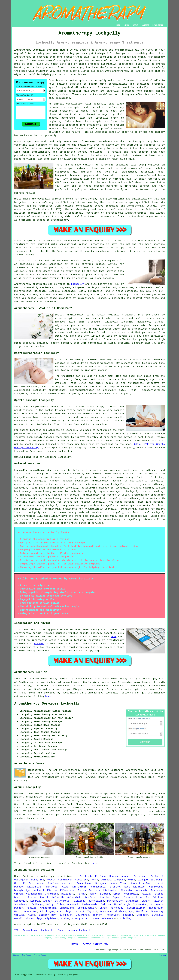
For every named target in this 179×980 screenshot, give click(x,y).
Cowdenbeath (34, 894)
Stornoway (157, 911)
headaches (144, 322)
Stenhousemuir (87, 908)
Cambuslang (67, 908)
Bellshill (157, 876)
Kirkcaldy (117, 908)
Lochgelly (78, 284)
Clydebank (52, 918)
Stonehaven (21, 904)
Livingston (110, 890)
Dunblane (53, 883)
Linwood (105, 894)
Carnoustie (98, 887)
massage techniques (98, 141)
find (24, 679)
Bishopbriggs (34, 918)
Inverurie (82, 915)
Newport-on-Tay (140, 883)
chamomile (143, 175)
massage (154, 148)
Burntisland (96, 901)
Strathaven (65, 880)
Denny (93, 894)
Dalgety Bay (47, 915)
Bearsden (142, 915)
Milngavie (157, 904)
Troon (124, 883)
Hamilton (142, 911)
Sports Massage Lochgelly (75, 930)
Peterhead (140, 876)
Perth (94, 880)
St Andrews (62, 901)
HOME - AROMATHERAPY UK (90, 944)
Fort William (154, 897)
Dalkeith (58, 897)
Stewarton (82, 880)
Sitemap (16, 955)
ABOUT (135, 25)
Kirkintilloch (136, 908)
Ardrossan (92, 918)
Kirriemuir (79, 887)
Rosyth (51, 880)
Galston (106, 904)
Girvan (19, 894)
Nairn (18, 911)
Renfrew (100, 876)
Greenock (73, 904)
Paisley (146, 894)
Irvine (32, 897)
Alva (65, 887)
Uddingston (21, 880)
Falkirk (128, 915)
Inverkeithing (132, 897)
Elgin (117, 894)
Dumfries (91, 897)
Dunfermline (115, 901)
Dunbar (19, 908)
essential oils (150, 80)
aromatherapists (77, 80)
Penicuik (95, 890)
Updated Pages (40, 955)
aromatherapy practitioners (56, 876)
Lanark (146, 901)
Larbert (79, 911)
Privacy (163, 955)
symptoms (75, 84)
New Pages (27, 955)
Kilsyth (158, 901)
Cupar (116, 897)
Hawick (44, 897)
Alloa (32, 915)
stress (159, 322)
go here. (38, 644)
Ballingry (68, 894)
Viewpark (119, 880)
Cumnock (106, 880)
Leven (113, 883)
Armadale (142, 890)
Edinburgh (157, 880)
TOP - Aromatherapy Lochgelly (34, 930)
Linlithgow (47, 911)
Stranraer (132, 901)
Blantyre (78, 918)
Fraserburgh (84, 883)
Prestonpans (37, 883)
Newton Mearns (119, 876)
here (48, 696)
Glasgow (143, 880)
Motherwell (131, 894)
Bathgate (101, 883)
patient (131, 244)
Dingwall (158, 915)
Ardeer (48, 901)
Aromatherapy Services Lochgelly (47, 704)
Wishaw (65, 918)
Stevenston (140, 904)
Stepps (159, 894)
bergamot (61, 175)
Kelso (131, 880)
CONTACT (145, 25)
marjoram (87, 172)
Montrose (52, 887)
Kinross (52, 890)
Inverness (52, 894)
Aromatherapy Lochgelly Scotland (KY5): (41, 50)
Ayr (131, 911)
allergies (123, 325)
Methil (19, 918)
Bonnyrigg (38, 880)
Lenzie (105, 897)
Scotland (133, 512)
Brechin (19, 897)
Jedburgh (37, 904)
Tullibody (79, 901)
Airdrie (35, 901)
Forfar (82, 894)
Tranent (98, 915)
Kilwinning (34, 887)
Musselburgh (122, 904)
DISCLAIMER (158, 25)
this (114, 637)
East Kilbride (134, 887)
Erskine (115, 887)
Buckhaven (66, 915)
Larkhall (38, 890)
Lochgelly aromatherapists (33, 470)
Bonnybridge (22, 890)
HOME (118, 25)
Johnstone (157, 890)
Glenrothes (156, 887)
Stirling (126, 918)
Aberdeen (68, 883)
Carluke (19, 915)
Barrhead (85, 876)
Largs (103, 908)
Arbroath (107, 918)
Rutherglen (156, 908)
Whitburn (120, 911)
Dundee (19, 887)
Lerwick (158, 883)
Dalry (50, 904)
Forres (82, 890)
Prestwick (113, 915)
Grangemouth (48, 908)
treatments (126, 64)
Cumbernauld (90, 904)
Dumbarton (31, 911)
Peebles (32, 908)
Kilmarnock (67, 890)
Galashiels (74, 897)
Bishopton (127, 890)
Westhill (20, 883)
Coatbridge (64, 911)
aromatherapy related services (81, 512)
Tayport (92, 911)
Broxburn (106, 911)
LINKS (127, 25)
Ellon (60, 904)
